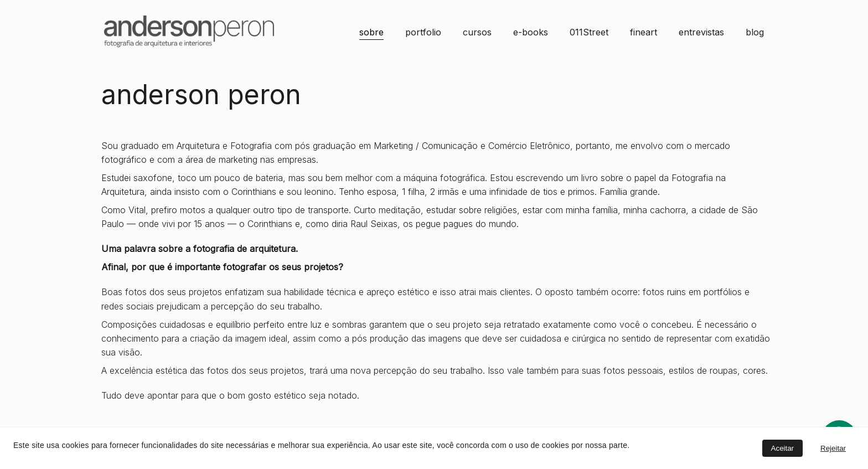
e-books (531, 32)
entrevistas (701, 32)
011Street (589, 32)
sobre (371, 32)
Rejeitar (833, 448)
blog (755, 32)
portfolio (423, 32)
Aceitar (782, 448)
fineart (644, 32)
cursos (477, 32)
